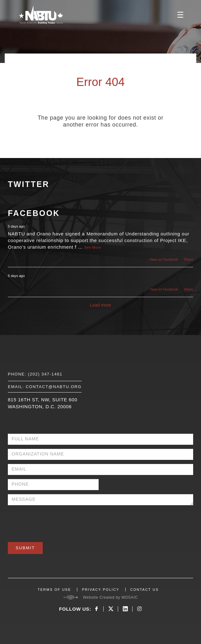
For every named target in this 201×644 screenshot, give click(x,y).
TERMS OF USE (54, 590)
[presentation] (56, 522)
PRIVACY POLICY (101, 590)
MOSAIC (130, 597)
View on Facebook (164, 259)
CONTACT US (145, 590)
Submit (25, 548)
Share (189, 259)
